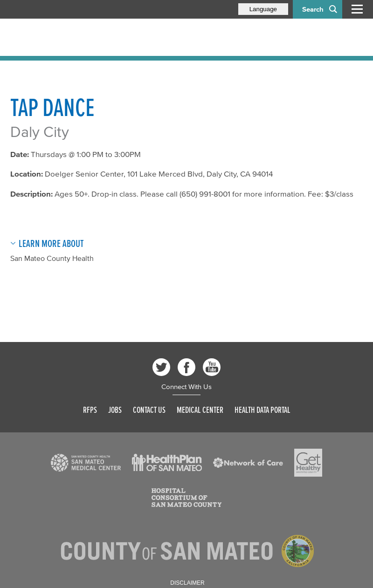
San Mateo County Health (52, 258)
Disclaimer (187, 583)
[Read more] (86, 463)
